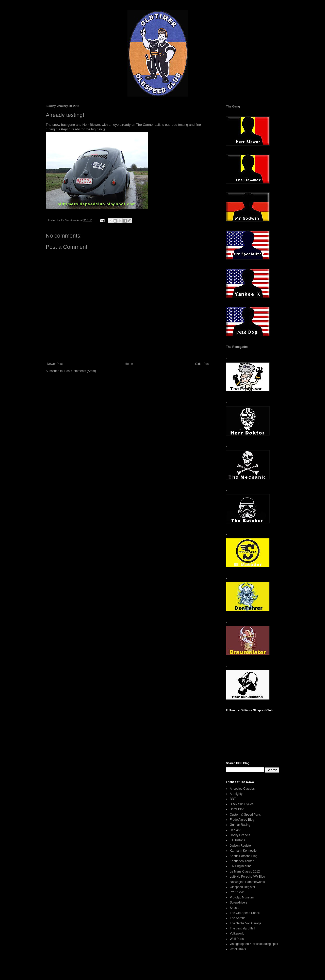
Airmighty (236, 794)
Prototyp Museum (242, 897)
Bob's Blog (237, 809)
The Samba (238, 918)
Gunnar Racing (240, 825)
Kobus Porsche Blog (244, 856)
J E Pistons (237, 840)
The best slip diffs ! (242, 928)
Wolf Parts (237, 939)
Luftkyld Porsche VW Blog (247, 877)
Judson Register (241, 846)
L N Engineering (241, 866)
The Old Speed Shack (245, 913)
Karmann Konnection (244, 851)
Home (129, 364)
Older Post (202, 364)
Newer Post (55, 364)
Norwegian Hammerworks (247, 882)
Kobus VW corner (242, 861)
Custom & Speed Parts (245, 815)
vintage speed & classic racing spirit (254, 944)
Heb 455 (235, 830)
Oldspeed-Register (242, 887)
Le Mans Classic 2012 (245, 872)
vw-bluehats (238, 949)
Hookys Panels (240, 835)
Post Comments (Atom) (80, 371)
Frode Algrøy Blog (242, 820)
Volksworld (237, 934)
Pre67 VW (237, 892)
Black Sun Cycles (242, 804)
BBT (233, 799)
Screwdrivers (239, 903)
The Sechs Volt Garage (246, 923)
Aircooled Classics (242, 789)
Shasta (234, 908)
